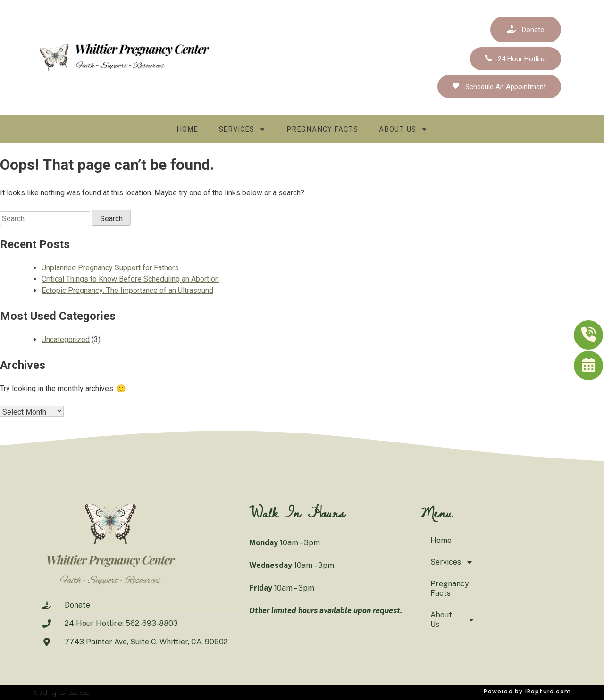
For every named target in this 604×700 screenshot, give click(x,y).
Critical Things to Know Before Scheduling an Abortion (130, 279)
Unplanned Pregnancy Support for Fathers (110, 268)
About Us (403, 129)
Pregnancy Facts (322, 129)
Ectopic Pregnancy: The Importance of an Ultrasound (127, 290)
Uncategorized (66, 339)
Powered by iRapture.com (527, 691)
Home (187, 129)
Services (242, 129)
